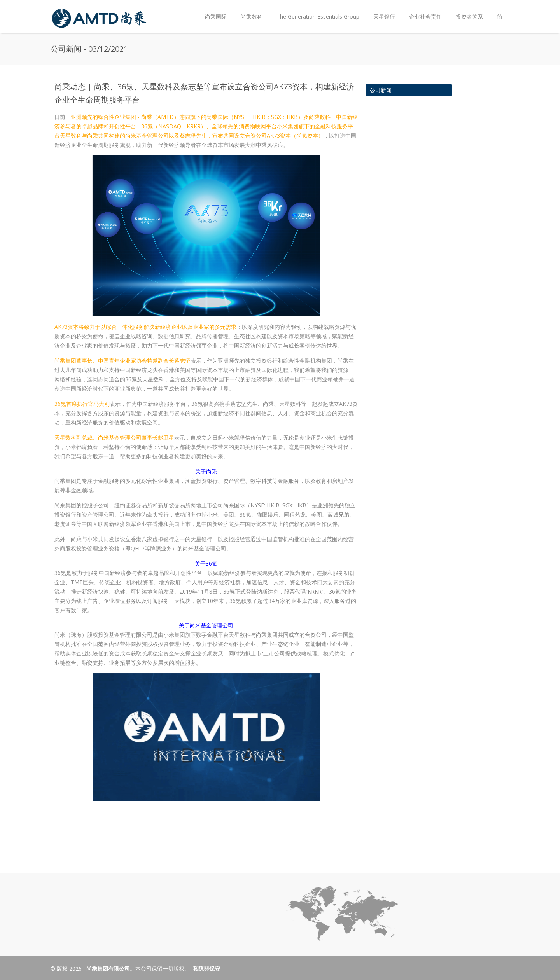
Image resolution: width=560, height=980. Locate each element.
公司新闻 (381, 90)
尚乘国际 (216, 17)
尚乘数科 (252, 17)
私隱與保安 (206, 969)
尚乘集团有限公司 (107, 969)
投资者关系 (468, 10)
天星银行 (384, 17)
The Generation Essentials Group (318, 17)
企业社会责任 (425, 17)
